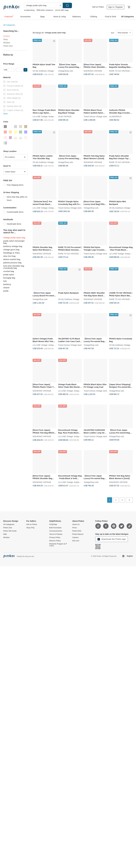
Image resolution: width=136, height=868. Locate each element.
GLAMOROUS (115, 117)
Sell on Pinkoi (98, 7)
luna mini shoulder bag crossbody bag (14, 267)
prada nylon (9, 275)
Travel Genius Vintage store (95, 117)
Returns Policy (55, 541)
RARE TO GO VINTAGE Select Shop (74, 254)
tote (5, 281)
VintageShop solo (66, 71)
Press (74, 528)
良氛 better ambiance (45, 10)
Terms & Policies (56, 534)
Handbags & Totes (12, 253)
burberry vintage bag (13, 246)
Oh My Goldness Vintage (43, 71)
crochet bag (9, 271)
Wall (5, 534)
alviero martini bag (12, 259)
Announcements (56, 531)
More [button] (6, 114)
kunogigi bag (9, 278)
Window (7, 43)
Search (67, 5)
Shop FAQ (30, 528)
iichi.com (76, 541)
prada (6, 291)
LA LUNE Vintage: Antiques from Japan (49, 117)
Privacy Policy (55, 537)
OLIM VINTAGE (65, 117)
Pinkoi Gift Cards (10, 531)
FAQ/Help (53, 524)
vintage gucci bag (11, 250)
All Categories (9, 25)
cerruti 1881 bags (62, 10)
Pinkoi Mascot (78, 534)
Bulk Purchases (55, 528)
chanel (6, 288)
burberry (7, 284)
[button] (25, 70)
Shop (6, 39)
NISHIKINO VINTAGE (93, 71)
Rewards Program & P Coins (58, 545)
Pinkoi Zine (8, 46)
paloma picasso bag (12, 263)
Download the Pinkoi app (112, 539)
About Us (76, 524)
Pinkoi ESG (77, 531)
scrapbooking (29, 10)
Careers (75, 537)
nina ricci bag (9, 256)
